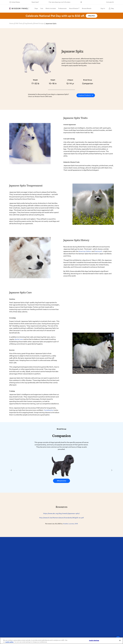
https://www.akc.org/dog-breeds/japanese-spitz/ (62, 513)
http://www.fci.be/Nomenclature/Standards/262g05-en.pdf (61, 518)
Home (11, 23)
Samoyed (98, 251)
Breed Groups (39, 23)
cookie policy (9, 642)
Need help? (35, 2)
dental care (19, 339)
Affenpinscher (62, 481)
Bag (111, 8)
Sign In (103, 8)
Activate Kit (110, 2)
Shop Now (92, 16)
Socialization (49, 410)
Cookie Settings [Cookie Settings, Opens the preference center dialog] (94, 641)
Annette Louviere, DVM (70, 524)
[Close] (120, 640)
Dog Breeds (28, 23)
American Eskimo (85, 251)
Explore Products (86, 95)
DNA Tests (19, 23)
